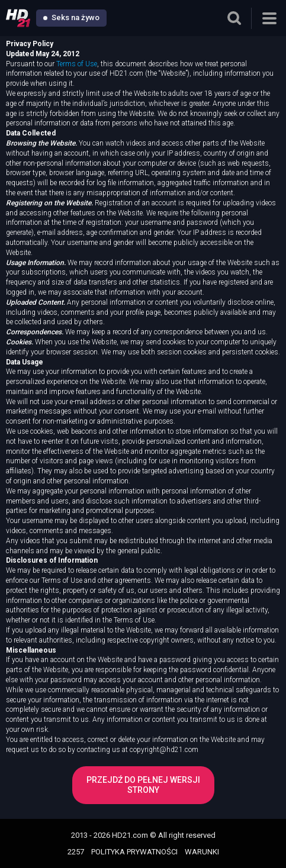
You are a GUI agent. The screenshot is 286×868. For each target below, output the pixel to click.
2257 (76, 852)
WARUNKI (202, 852)
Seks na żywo (71, 17)
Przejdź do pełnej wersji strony (143, 785)
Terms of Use (77, 64)
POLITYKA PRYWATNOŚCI (134, 852)
